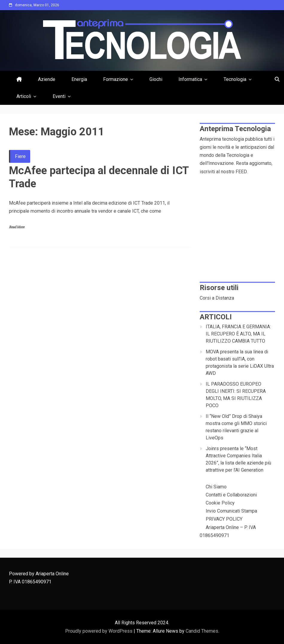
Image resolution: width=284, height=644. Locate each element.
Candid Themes (202, 631)
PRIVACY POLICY (224, 519)
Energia (79, 79)
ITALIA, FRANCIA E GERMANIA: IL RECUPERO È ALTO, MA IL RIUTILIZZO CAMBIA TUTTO (238, 334)
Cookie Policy (220, 503)
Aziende (47, 79)
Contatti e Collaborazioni (231, 495)
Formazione (116, 79)
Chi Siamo (216, 487)
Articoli (24, 96)
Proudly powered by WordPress (99, 631)
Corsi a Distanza (217, 298)
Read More (17, 227)
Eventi (59, 96)
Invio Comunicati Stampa (231, 511)
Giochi (156, 79)
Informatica (190, 79)
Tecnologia (235, 79)
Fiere (20, 156)
